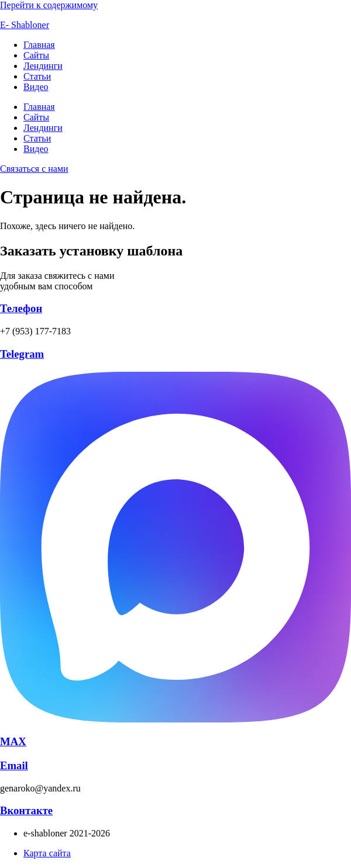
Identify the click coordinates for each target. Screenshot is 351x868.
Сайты (36, 55)
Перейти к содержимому (49, 5)
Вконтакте (26, 810)
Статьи (37, 76)
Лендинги (43, 66)
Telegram (22, 354)
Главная (39, 45)
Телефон (21, 308)
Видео (36, 87)
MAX (13, 741)
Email (14, 765)
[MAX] (175, 719)
